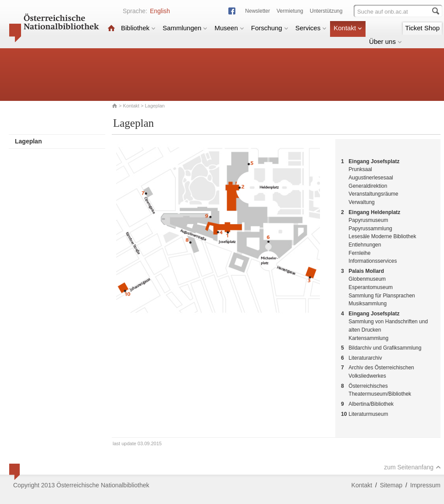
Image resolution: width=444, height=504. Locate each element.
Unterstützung (326, 11)
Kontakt (348, 28)
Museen (229, 28)
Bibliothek (138, 28)
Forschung (270, 28)
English (160, 11)
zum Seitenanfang (412, 467)
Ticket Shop (422, 28)
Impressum (425, 485)
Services (311, 28)
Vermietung (290, 11)
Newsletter (258, 11)
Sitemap (391, 485)
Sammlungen (185, 28)
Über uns (385, 41)
